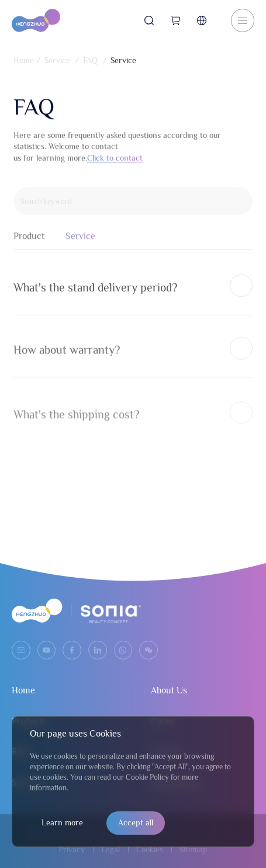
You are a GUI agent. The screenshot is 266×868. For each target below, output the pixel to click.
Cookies (150, 849)
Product (29, 241)
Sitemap (194, 849)
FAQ (90, 60)
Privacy (72, 849)
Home (24, 60)
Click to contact (115, 161)
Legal (110, 849)
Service (57, 60)
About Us (169, 690)
